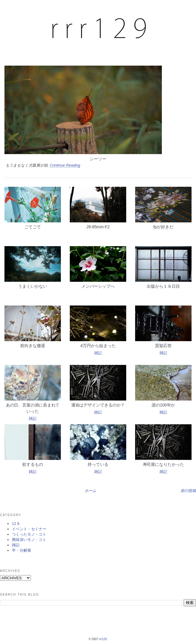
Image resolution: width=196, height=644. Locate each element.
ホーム (90, 491)
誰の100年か (163, 405)
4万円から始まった (98, 346)
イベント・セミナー (29, 529)
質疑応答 (163, 346)
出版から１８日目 (163, 286)
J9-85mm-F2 (98, 227)
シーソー (98, 159)
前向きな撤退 (33, 346)
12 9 (16, 524)
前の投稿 (188, 491)
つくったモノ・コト (29, 534)
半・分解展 (22, 550)
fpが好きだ (163, 227)
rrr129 (103, 639)
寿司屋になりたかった (163, 464)
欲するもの (33, 464)
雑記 (98, 353)
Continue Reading (65, 165)
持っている (98, 464)
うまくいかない (33, 286)
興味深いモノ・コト (29, 540)
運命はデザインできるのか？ (98, 405)
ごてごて (33, 227)
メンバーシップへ (98, 286)
